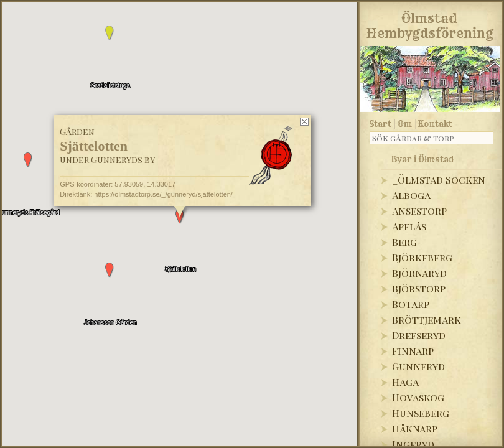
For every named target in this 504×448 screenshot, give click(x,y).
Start (380, 124)
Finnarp (413, 351)
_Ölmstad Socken (439, 180)
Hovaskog (418, 397)
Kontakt (435, 124)
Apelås (409, 226)
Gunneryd (418, 366)
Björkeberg (422, 257)
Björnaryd (419, 273)
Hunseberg (421, 413)
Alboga (411, 195)
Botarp (411, 304)
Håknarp (415, 428)
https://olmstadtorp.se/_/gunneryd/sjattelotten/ (163, 194)
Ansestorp (419, 211)
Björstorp (419, 288)
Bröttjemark (427, 320)
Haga (405, 382)
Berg (404, 242)
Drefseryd (419, 335)
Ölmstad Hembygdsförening (430, 24)
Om (405, 124)
